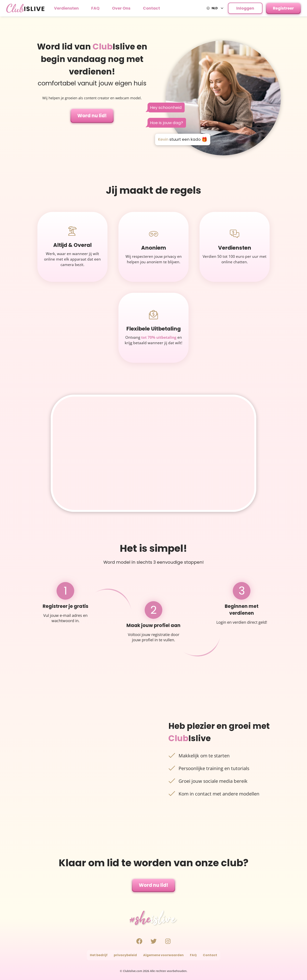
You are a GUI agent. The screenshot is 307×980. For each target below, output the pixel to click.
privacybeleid (125, 955)
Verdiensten (66, 8)
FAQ (95, 8)
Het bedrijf (99, 955)
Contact (151, 8)
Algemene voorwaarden (163, 955)
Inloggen (245, 8)
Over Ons (121, 8)
